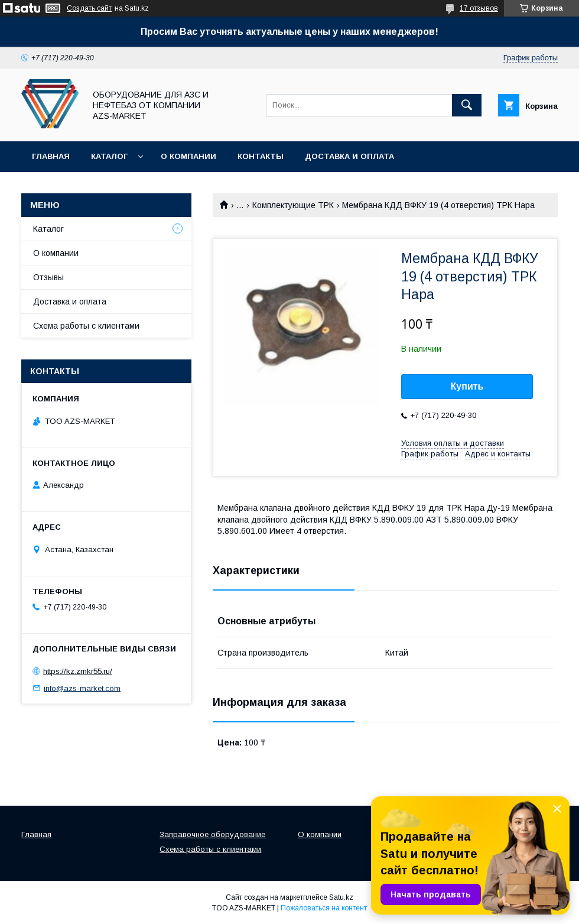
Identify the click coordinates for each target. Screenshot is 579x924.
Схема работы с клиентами (86, 326)
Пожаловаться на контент (324, 908)
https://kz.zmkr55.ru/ (78, 671)
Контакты (261, 156)
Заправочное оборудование (212, 834)
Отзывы (48, 277)
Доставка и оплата (349, 156)
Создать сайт (89, 8)
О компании (188, 156)
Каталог (109, 156)
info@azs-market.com (82, 688)
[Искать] (467, 105)
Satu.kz (341, 897)
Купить (467, 386)
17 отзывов (479, 8)
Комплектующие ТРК (293, 205)
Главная (51, 156)
